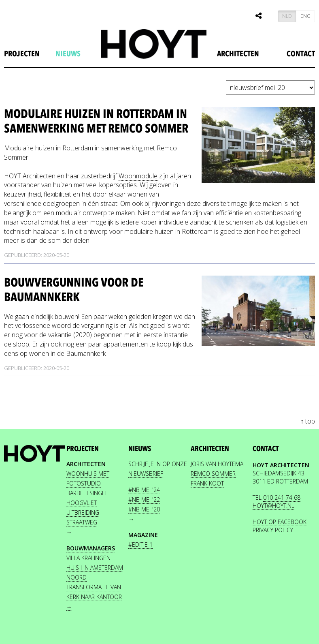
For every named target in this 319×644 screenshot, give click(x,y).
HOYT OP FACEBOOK (280, 522)
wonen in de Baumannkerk (67, 353)
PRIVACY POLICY (273, 530)
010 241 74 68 (282, 497)
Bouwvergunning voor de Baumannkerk (74, 290)
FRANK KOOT (207, 483)
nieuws (68, 54)
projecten (22, 54)
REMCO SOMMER (213, 474)
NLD (287, 16)
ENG (305, 16)
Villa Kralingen (88, 558)
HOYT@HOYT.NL (273, 506)
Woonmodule (139, 176)
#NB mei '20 (144, 509)
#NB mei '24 (144, 490)
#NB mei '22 (144, 500)
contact (266, 449)
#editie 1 (140, 545)
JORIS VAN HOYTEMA (217, 464)
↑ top (308, 421)
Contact (301, 54)
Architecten (238, 54)
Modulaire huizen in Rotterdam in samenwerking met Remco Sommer (96, 121)
